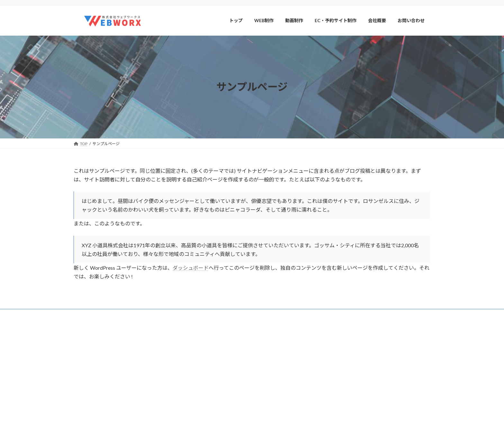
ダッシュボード (191, 268)
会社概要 (174, 315)
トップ (266, 352)
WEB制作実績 (277, 375)
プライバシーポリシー (99, 315)
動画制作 (268, 386)
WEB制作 (269, 364)
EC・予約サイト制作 (279, 397)
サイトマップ (142, 315)
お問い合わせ (272, 420)
